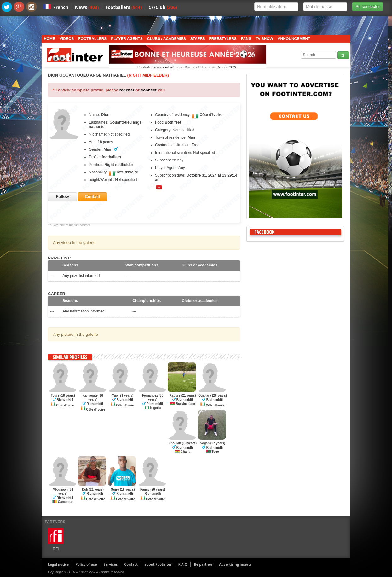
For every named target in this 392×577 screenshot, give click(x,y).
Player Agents (127, 39)
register (127, 90)
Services (110, 564)
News (87, 7)
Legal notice (58, 564)
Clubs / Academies (167, 39)
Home (49, 39)
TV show (264, 39)
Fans (246, 39)
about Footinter (158, 564)
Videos (67, 39)
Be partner (203, 564)
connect (149, 90)
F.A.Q (183, 564)
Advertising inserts (235, 564)
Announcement (294, 39)
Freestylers (223, 39)
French (61, 7)
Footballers (124, 7)
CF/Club (163, 7)
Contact (131, 564)
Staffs (198, 39)
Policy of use (86, 564)
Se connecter (368, 6)
